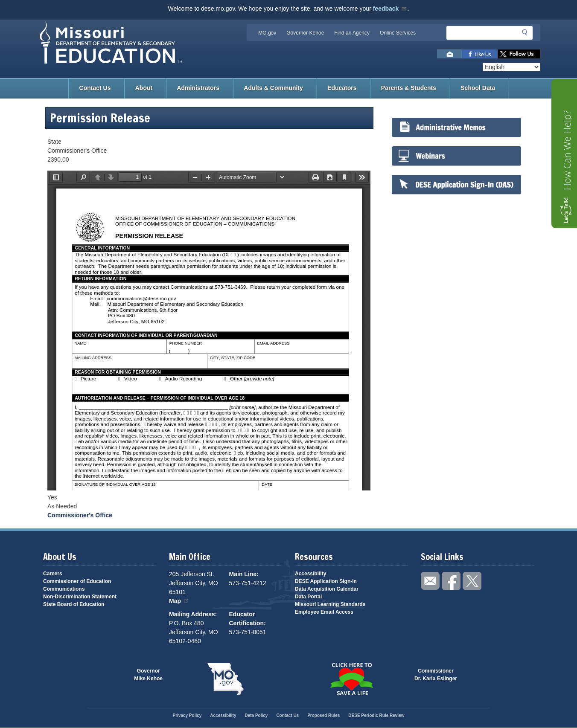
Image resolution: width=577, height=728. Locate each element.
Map (179, 601)
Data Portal (308, 597)
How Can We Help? (567, 150)
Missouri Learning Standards (330, 604)
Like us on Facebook (480, 54)
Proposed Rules (323, 715)
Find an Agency (352, 33)
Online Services (398, 33)
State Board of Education (74, 604)
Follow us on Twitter (519, 54)
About (144, 88)
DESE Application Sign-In (326, 581)
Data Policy (256, 715)
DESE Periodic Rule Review (376, 715)
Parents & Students (409, 88)
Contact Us (95, 88)
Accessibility (310, 574)
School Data (478, 88)
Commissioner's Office (80, 515)
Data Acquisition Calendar (327, 589)
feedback (390, 9)
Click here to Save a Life (351, 679)
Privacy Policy (187, 715)
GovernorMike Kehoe (148, 675)
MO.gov (267, 33)
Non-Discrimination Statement (80, 597)
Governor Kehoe (305, 33)
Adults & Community (273, 88)
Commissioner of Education (77, 581)
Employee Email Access (324, 612)
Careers (53, 574)
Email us (449, 54)
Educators (342, 88)
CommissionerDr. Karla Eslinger (436, 675)
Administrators (198, 88)
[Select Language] (511, 67)
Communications (64, 589)
